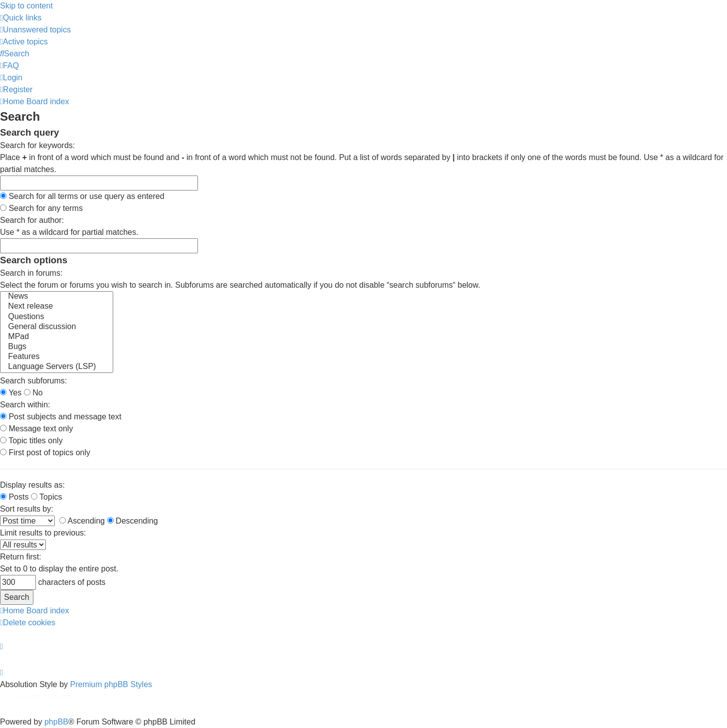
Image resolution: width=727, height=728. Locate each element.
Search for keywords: (37, 145)
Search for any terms (41, 208)
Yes (11, 393)
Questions (57, 317)
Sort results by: (27, 509)
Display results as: (32, 485)
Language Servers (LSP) (57, 367)
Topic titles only (31, 441)
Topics (47, 497)
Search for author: (32, 220)
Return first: (21, 557)
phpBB (56, 722)
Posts (14, 497)
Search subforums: (33, 381)
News (57, 297)
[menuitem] (35, 30)
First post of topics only (45, 453)
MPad (57, 337)
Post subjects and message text (61, 417)
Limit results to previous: (43, 533)
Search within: (25, 405)
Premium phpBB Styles (111, 684)
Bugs (57, 347)
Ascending (82, 521)
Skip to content (26, 6)
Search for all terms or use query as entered (82, 196)
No (33, 393)
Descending (133, 521)
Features (57, 357)
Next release (57, 307)
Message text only (36, 429)
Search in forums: (31, 273)
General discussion (57, 327)
